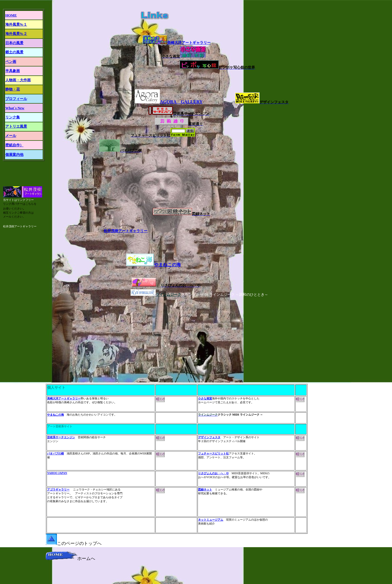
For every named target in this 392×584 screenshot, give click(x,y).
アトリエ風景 (16, 126)
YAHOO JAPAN (57, 473)
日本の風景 (14, 43)
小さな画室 (205, 398)
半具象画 (13, 71)
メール (11, 136)
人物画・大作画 (18, 80)
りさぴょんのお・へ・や (213, 473)
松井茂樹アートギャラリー (126, 231)
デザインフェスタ (209, 437)
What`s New (15, 108)
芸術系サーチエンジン (61, 437)
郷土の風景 (14, 52)
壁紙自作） (14, 145)
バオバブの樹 (56, 453)
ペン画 (11, 62)
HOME (11, 15)
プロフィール (16, 99)
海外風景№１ (16, 24)
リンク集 (13, 117)
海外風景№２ (16, 34)
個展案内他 (14, 155)
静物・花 (13, 89)
